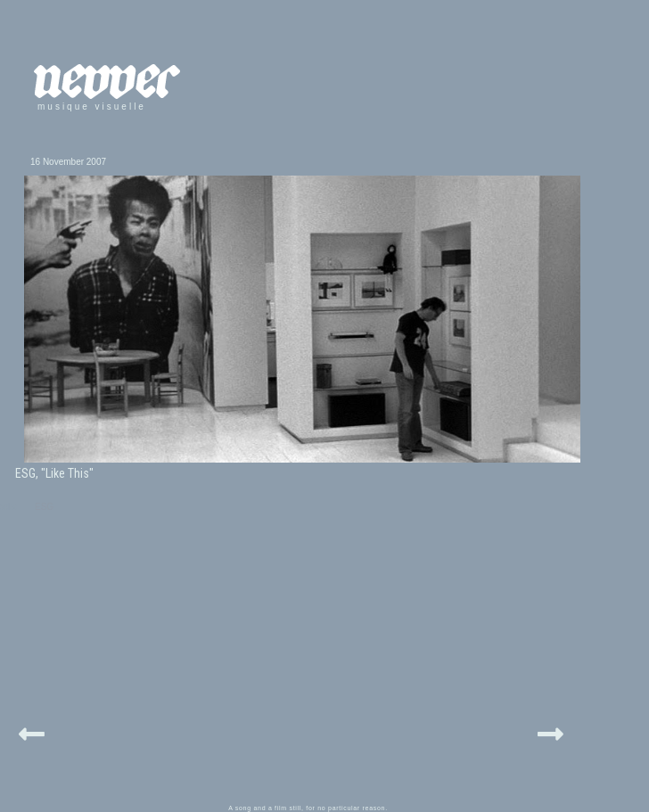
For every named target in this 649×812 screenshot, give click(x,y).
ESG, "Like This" (54, 473)
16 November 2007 (68, 162)
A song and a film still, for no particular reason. (308, 808)
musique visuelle (92, 107)
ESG (44, 507)
